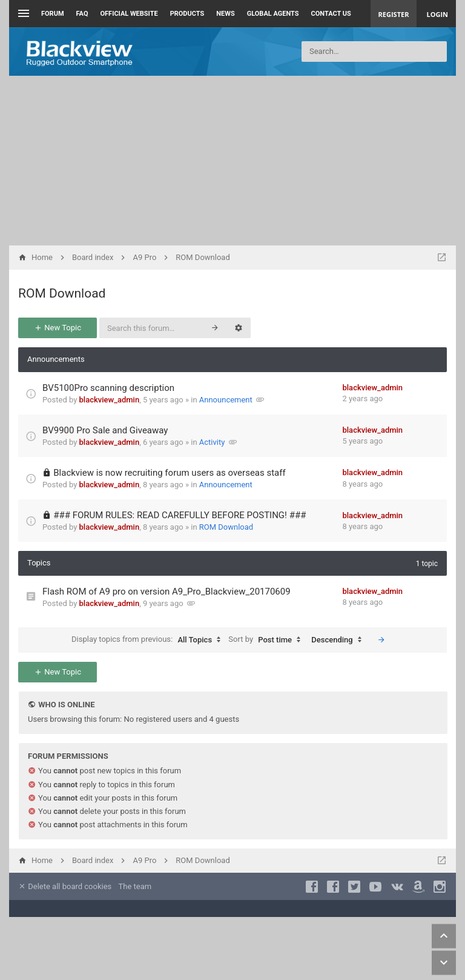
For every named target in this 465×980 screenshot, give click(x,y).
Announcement (226, 400)
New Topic (58, 328)
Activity (212, 442)
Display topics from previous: (149, 640)
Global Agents (273, 14)
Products (187, 14)
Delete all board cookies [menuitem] (65, 886)
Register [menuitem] (394, 14)
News (225, 14)
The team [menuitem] (135, 886)
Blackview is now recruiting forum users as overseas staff (169, 473)
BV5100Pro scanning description (108, 388)
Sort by (267, 640)
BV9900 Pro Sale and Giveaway (105, 430)
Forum (53, 14)
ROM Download (62, 293)
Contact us (331, 14)
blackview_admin (110, 400)
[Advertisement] (232, 161)
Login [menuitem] (437, 14)
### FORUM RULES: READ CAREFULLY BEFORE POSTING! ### (180, 515)
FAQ (82, 14)
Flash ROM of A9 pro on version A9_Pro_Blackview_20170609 (167, 592)
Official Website (129, 14)
